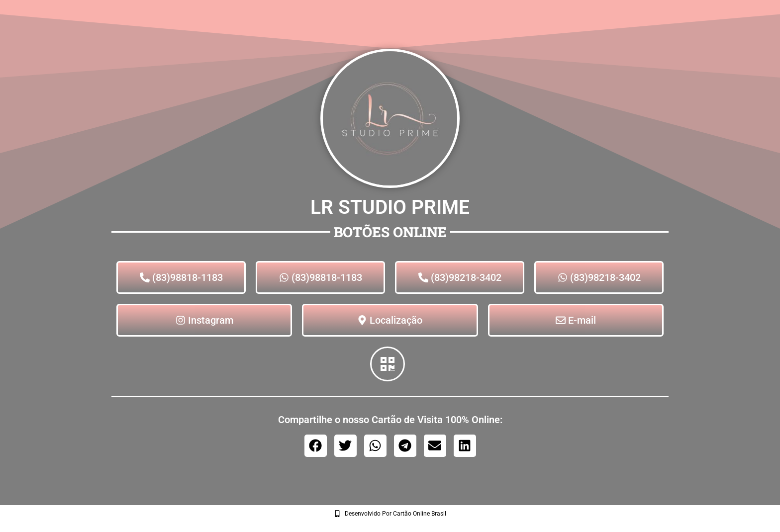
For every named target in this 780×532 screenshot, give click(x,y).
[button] (316, 446)
